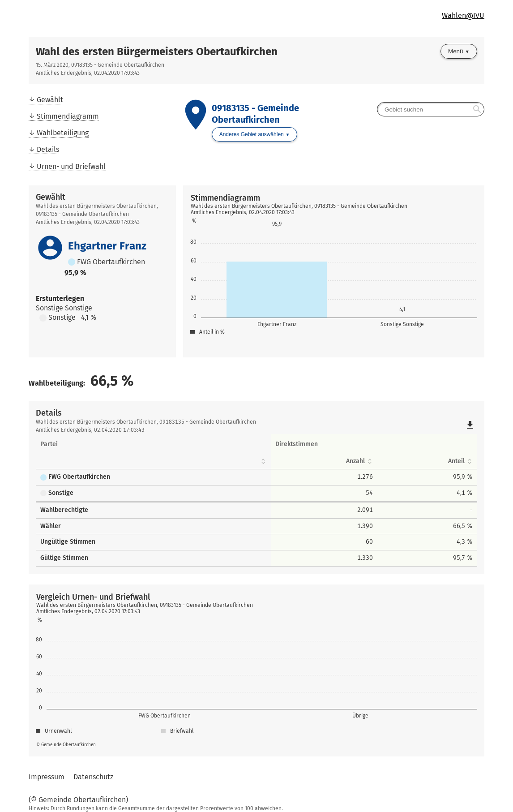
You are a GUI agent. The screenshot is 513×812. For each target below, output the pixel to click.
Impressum (47, 777)
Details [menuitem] (48, 149)
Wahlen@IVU (463, 15)
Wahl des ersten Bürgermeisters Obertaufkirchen (157, 52)
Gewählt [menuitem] (50, 100)
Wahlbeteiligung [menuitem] (63, 133)
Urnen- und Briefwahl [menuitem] (71, 166)
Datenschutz (93, 777)
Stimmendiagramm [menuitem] (68, 116)
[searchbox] (431, 109)
